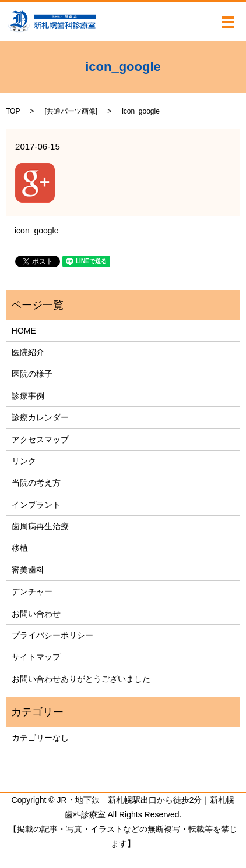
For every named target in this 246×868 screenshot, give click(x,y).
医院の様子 (32, 374)
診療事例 (28, 396)
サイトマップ (36, 657)
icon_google (37, 231)
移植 (20, 548)
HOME (24, 331)
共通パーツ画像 (71, 111)
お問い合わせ (36, 614)
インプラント (36, 505)
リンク (24, 461)
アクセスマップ (40, 440)
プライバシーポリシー (52, 635)
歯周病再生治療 (40, 526)
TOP (13, 111)
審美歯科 (28, 570)
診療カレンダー (40, 417)
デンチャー (32, 591)
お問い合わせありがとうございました (81, 679)
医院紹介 (28, 352)
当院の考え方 (36, 483)
